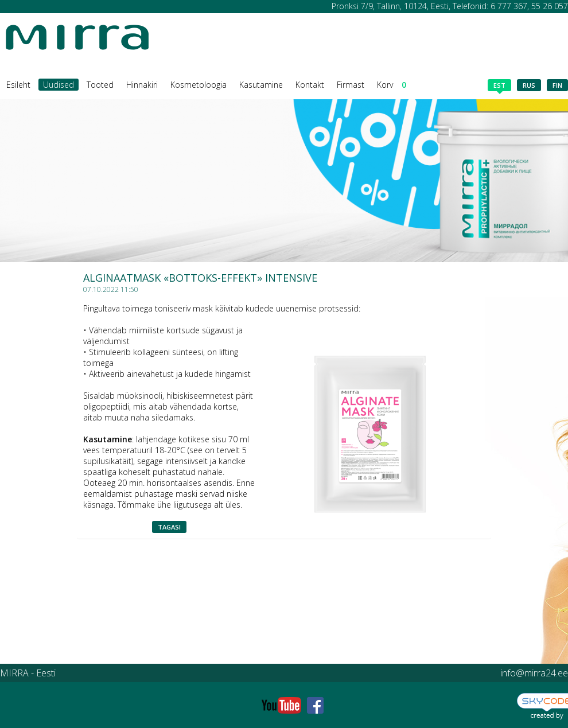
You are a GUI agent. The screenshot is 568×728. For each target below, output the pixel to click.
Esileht (18, 85)
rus (529, 85)
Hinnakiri (142, 85)
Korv (392, 85)
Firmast (351, 85)
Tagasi (169, 527)
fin (557, 85)
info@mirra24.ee (534, 673)
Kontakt (310, 85)
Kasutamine (261, 85)
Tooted (100, 85)
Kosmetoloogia (199, 85)
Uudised (59, 85)
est (499, 86)
